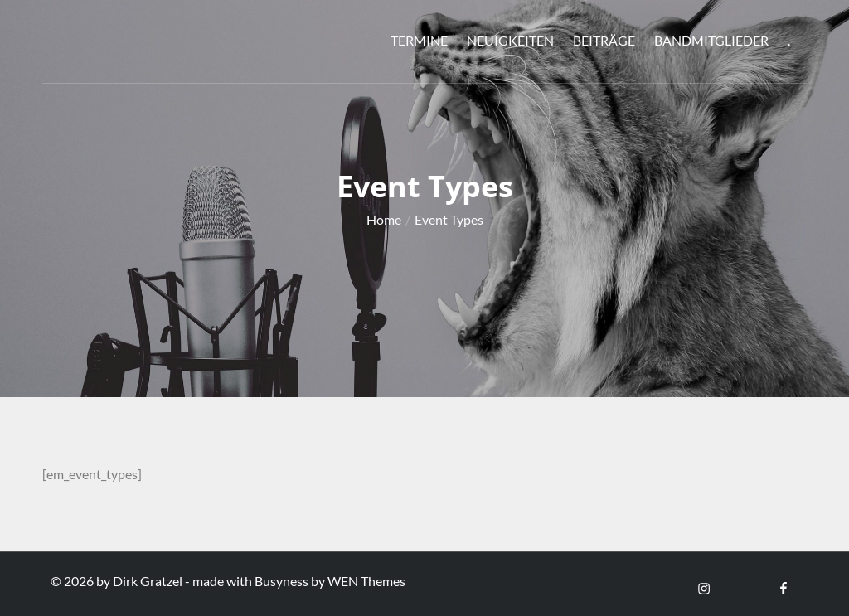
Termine (419, 40)
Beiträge (604, 40)
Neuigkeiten (510, 40)
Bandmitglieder (711, 40)
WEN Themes (366, 581)
